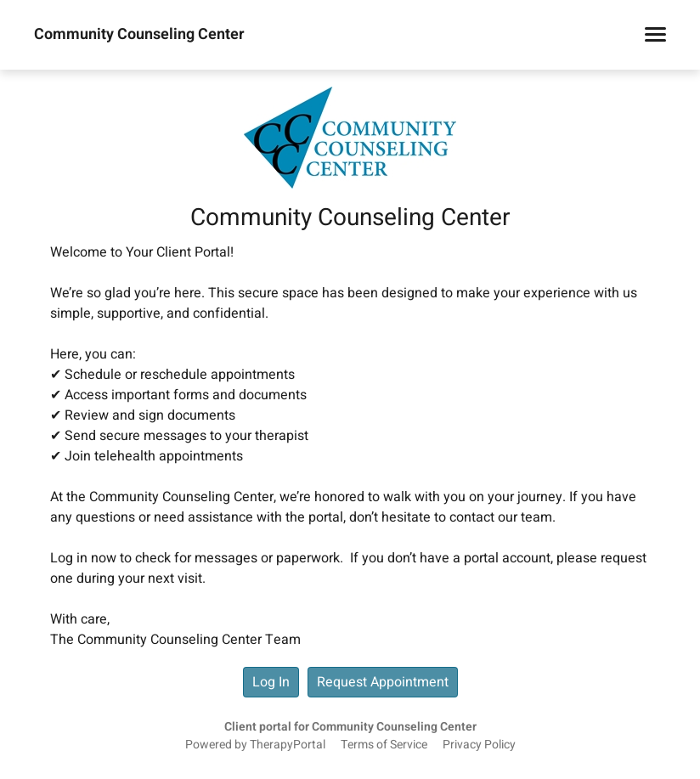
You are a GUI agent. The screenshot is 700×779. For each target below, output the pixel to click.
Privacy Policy (479, 745)
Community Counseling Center (139, 35)
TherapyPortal (288, 745)
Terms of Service (384, 745)
